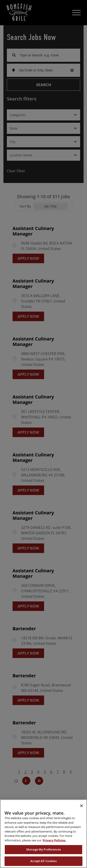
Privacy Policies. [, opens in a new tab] (54, 840)
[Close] (82, 806)
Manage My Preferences (43, 849)
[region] (43, 834)
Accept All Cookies (43, 861)
